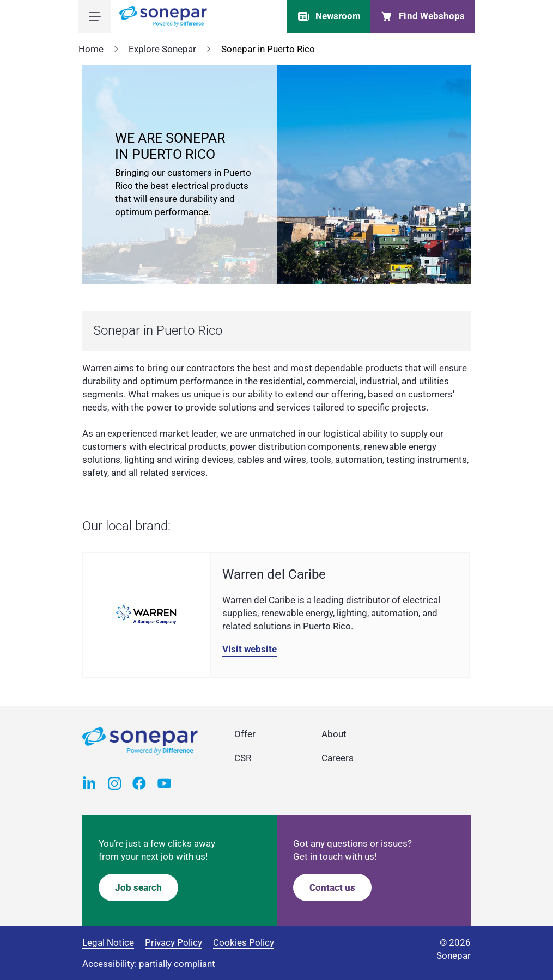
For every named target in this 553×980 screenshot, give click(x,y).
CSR (243, 758)
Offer (245, 734)
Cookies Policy (244, 942)
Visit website (250, 649)
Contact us (332, 887)
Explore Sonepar (162, 49)
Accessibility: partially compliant (149, 964)
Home (91, 49)
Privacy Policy (174, 942)
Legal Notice (108, 942)
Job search (138, 887)
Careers (338, 758)
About (334, 734)
